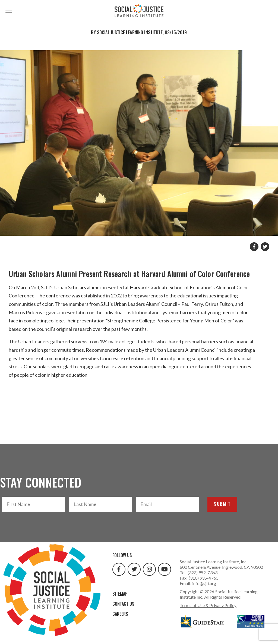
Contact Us (123, 604)
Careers (120, 614)
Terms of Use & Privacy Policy (208, 605)
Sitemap (120, 594)
